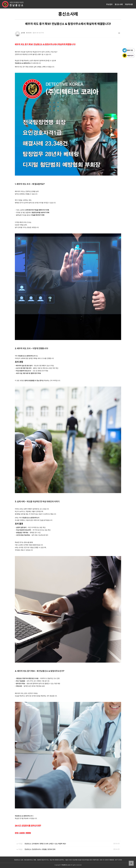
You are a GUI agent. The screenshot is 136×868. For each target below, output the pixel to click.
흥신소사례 (119, 4)
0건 (23, 33)
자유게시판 (129, 4)
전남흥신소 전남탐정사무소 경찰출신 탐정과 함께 (40, 849)
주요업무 (109, 4)
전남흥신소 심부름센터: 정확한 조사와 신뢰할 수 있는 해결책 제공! (45, 844)
